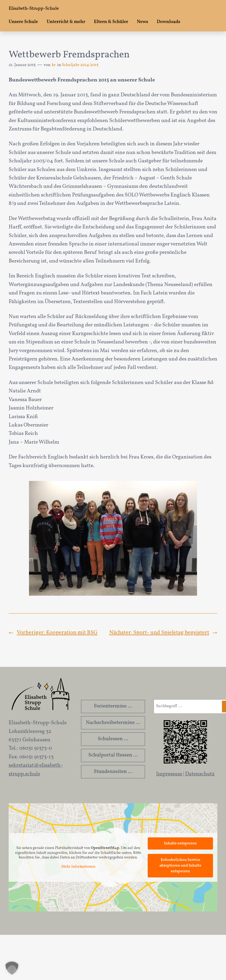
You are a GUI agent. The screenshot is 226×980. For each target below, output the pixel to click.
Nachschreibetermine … (113, 723)
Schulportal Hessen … (113, 755)
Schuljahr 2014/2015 (80, 65)
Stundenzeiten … (113, 772)
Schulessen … (113, 739)
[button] (12, 968)
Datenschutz (200, 774)
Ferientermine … (113, 706)
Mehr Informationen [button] (78, 867)
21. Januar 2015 (22, 65)
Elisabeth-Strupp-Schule (34, 9)
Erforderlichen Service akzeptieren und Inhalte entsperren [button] (180, 866)
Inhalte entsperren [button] (180, 843)
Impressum (169, 774)
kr (54, 65)
